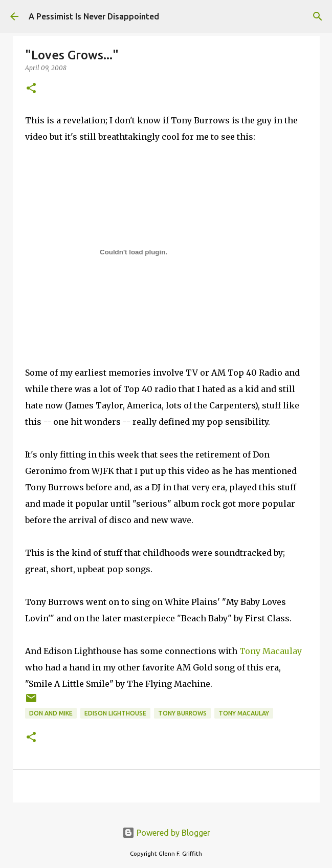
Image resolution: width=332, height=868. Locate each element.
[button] (31, 89)
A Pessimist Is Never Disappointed (94, 16)
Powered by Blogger (166, 833)
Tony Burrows (182, 713)
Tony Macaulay (271, 651)
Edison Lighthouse (115, 713)
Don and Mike (51, 713)
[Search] (318, 16)
